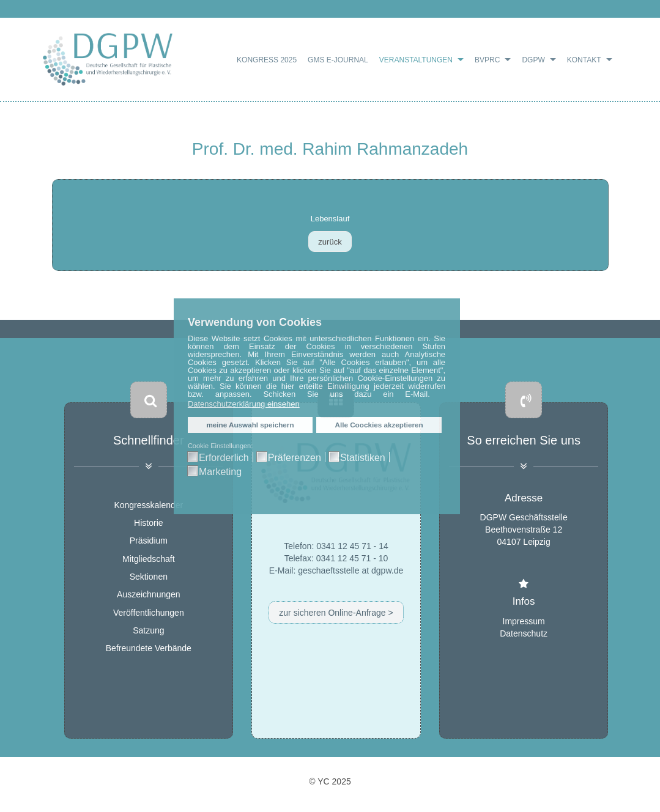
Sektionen (149, 577)
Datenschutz (524, 633)
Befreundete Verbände (149, 649)
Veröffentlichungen (149, 613)
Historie (148, 523)
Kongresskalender (148, 505)
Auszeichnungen (149, 595)
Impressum (524, 621)
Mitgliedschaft (149, 559)
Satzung (148, 630)
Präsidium (149, 541)
